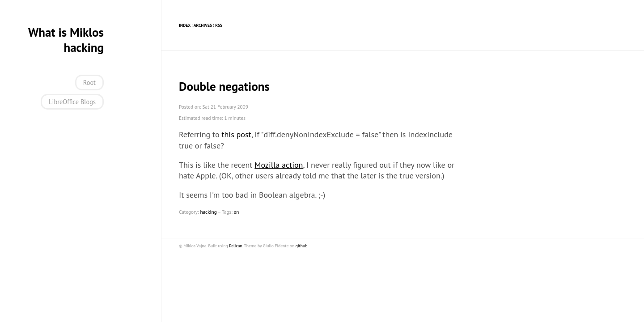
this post (236, 134)
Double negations (224, 86)
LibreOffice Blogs (72, 102)
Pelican (236, 246)
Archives (203, 25)
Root (89, 83)
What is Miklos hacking (66, 40)
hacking (208, 212)
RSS (219, 25)
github (301, 246)
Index (185, 25)
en (237, 212)
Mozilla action (279, 165)
